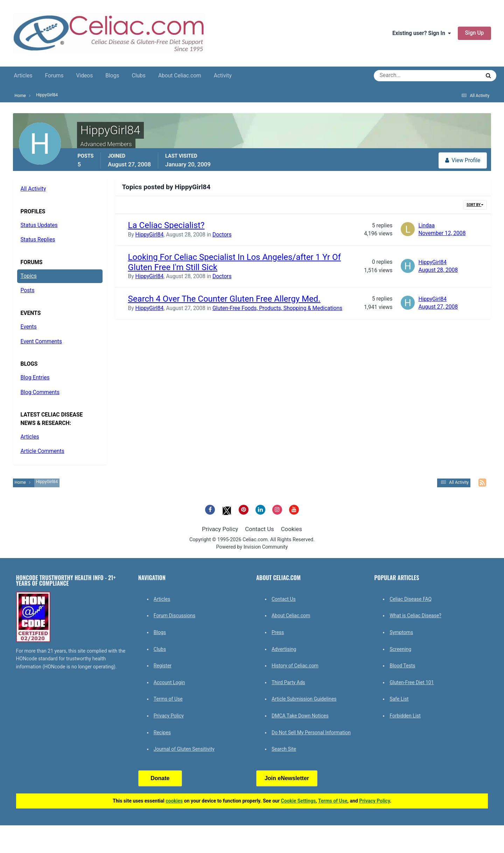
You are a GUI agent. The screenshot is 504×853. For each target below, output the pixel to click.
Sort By (475, 205)
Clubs (139, 76)
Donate (160, 778)
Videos (85, 76)
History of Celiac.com (295, 666)
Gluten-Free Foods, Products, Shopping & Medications (277, 308)
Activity (223, 76)
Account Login (169, 682)
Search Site (284, 749)
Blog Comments (40, 392)
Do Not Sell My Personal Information (311, 732)
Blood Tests (402, 666)
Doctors (222, 235)
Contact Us (259, 529)
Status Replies (38, 240)
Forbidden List (405, 716)
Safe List (399, 699)
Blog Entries (35, 378)
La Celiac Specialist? (166, 225)
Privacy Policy (220, 529)
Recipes (162, 732)
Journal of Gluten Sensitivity (184, 749)
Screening (400, 649)
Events (29, 327)
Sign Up (475, 33)
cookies (174, 801)
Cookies (292, 529)
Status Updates (39, 225)
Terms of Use (168, 699)
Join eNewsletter (287, 778)
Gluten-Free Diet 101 (412, 682)
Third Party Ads (288, 682)
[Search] (402, 76)
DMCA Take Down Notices (300, 716)
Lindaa (426, 226)
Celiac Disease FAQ (411, 599)
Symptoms (401, 632)
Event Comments (41, 342)
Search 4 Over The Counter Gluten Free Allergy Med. (224, 299)
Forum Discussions (174, 615)
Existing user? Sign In (422, 33)
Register (163, 666)
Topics (29, 276)
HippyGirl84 (150, 235)
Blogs (112, 76)
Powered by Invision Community (252, 547)
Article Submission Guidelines (304, 699)
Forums (54, 76)
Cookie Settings (299, 801)
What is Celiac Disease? (415, 615)
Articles (23, 76)
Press (278, 632)
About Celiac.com (180, 76)
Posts (28, 290)
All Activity (33, 189)
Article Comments (43, 451)
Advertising (284, 649)
